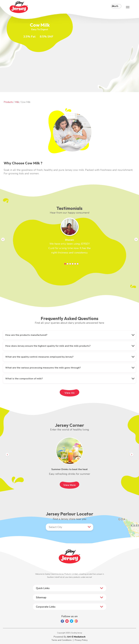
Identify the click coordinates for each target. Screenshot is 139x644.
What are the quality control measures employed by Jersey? (39, 357)
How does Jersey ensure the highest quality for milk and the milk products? (48, 346)
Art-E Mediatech (76, 637)
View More (69, 485)
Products (8, 102)
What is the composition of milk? (24, 379)
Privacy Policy (81, 640)
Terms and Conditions (62, 640)
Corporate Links (46, 607)
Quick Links (43, 588)
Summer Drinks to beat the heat (69, 469)
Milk (17, 102)
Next (136, 240)
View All (70, 393)
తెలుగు (115, 6)
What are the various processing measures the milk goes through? (43, 368)
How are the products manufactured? (26, 335)
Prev (3, 240)
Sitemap (41, 597)
